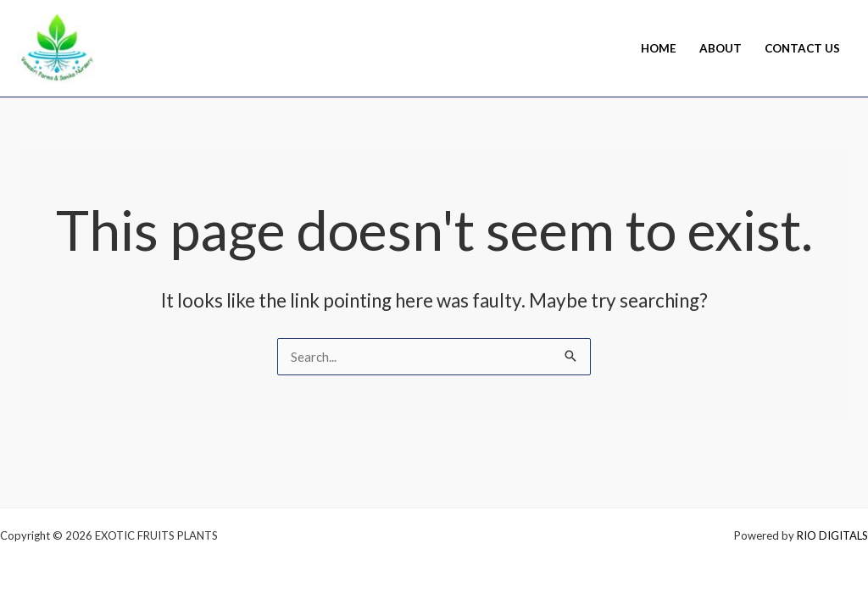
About (721, 48)
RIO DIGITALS (832, 535)
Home (659, 48)
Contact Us (802, 48)
